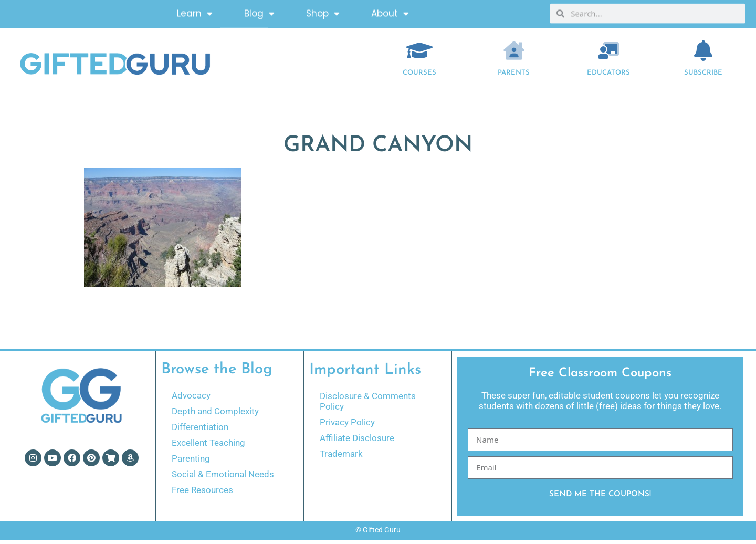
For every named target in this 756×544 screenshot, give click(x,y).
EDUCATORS (608, 77)
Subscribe (703, 77)
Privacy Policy (347, 426)
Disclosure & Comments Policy (368, 405)
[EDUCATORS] (608, 55)
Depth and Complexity (215, 415)
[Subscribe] (703, 55)
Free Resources (202, 494)
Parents (514, 77)
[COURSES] (419, 55)
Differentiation (200, 431)
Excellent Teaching (208, 447)
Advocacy (191, 400)
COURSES (419, 77)
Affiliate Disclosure (357, 442)
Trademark (341, 458)
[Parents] (514, 55)
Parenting (191, 463)
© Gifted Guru (378, 534)
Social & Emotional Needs (223, 478)
